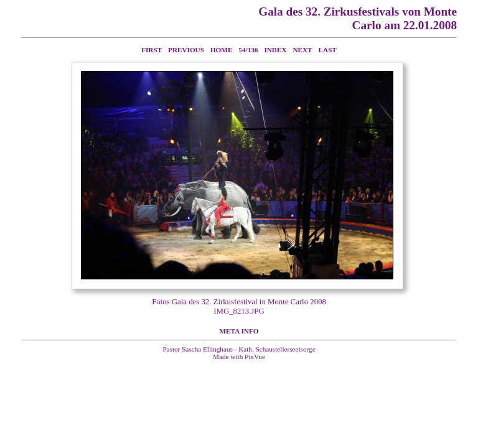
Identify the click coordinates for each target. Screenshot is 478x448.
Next (303, 50)
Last (328, 50)
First (152, 50)
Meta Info (239, 331)
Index (275, 50)
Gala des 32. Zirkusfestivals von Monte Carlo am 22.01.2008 (358, 18)
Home (221, 50)
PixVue (255, 357)
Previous (186, 50)
